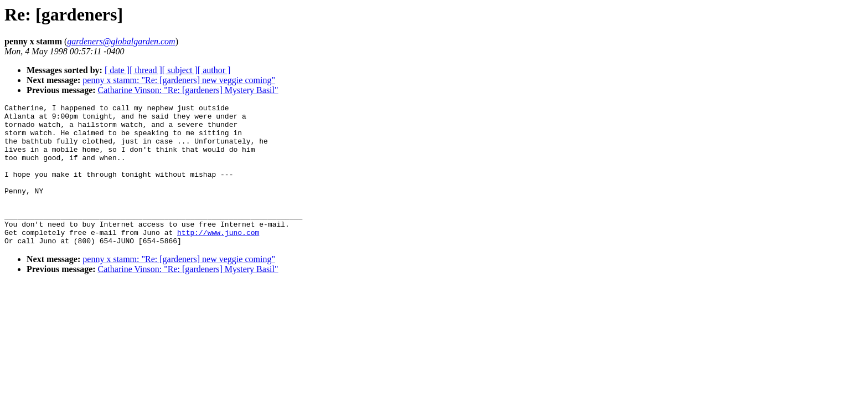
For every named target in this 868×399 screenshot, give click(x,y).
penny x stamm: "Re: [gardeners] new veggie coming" (179, 80)
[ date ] (117, 70)
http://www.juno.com (218, 259)
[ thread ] (146, 70)
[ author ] (214, 70)
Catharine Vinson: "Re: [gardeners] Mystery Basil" (188, 90)
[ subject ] (180, 70)
